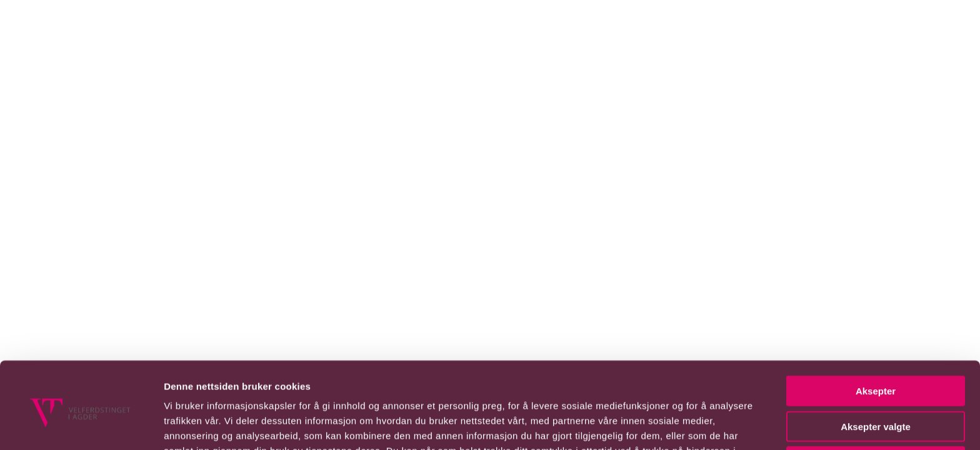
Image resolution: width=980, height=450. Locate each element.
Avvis (875, 380)
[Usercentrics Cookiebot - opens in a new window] (81, 416)
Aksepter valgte (876, 345)
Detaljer (666, 425)
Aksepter (876, 310)
